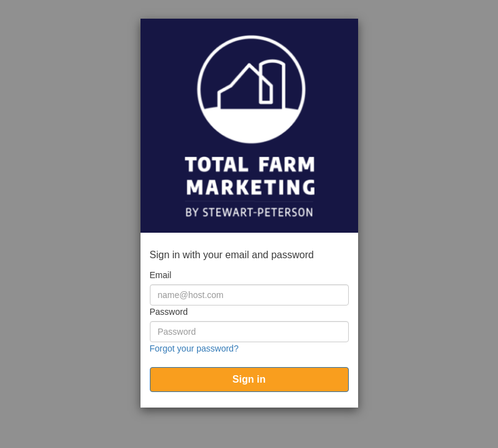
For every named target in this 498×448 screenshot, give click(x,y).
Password (169, 312)
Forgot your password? (194, 348)
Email (161, 275)
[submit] (249, 380)
